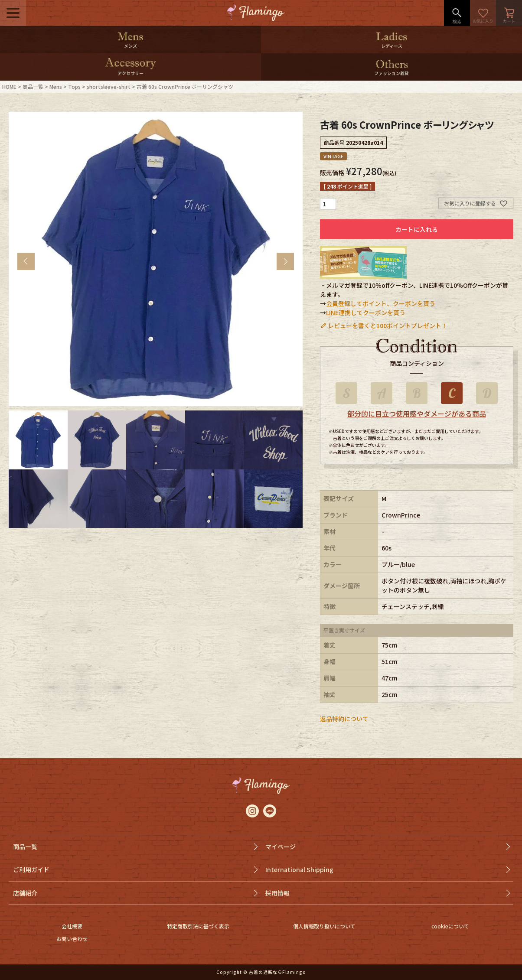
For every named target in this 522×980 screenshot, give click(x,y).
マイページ (281, 847)
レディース (392, 46)
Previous (26, 261)
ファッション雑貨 (391, 73)
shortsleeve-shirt (109, 86)
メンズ (130, 46)
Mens (56, 86)
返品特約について (344, 719)
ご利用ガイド (31, 869)
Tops (74, 86)
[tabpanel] (156, 259)
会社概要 (72, 926)
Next (285, 261)
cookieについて (450, 926)
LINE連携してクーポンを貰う (366, 313)
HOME (9, 86)
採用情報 (277, 893)
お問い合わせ (72, 939)
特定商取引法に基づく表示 (198, 926)
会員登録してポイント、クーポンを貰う (381, 303)
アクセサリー (130, 73)
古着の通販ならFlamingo (277, 972)
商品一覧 (33, 86)
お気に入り (483, 13)
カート (509, 13)
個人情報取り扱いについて (324, 926)
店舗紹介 (25, 893)
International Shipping (299, 869)
